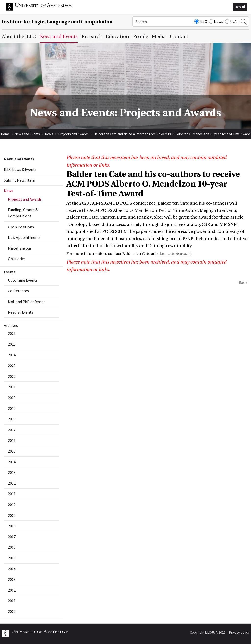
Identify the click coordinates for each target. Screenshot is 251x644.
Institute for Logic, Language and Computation (57, 22)
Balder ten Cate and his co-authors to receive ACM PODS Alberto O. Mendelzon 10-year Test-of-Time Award (172, 134)
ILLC (201, 21)
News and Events (27, 134)
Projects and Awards (74, 134)
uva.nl (240, 7)
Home (6, 134)
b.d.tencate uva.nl (173, 254)
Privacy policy (239, 632)
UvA (231, 21)
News (216, 21)
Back (243, 283)
